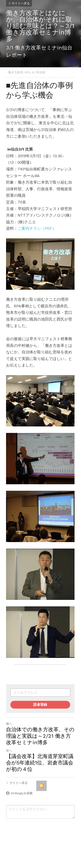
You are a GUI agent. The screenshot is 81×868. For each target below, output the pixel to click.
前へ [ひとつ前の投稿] (9, 726)
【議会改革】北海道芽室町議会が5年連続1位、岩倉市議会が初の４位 (40, 765)
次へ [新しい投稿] (9, 753)
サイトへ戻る (19, 3)
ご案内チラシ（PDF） (37, 228)
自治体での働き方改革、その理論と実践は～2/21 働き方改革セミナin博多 (40, 738)
